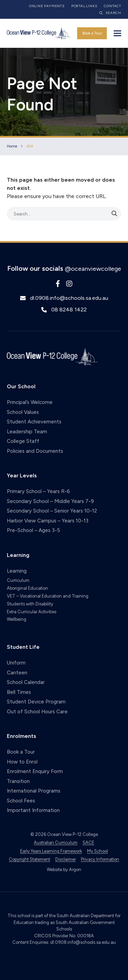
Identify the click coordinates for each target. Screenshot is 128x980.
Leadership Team (27, 432)
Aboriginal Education (27, 588)
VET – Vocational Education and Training (48, 596)
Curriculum (18, 580)
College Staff (23, 441)
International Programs (34, 791)
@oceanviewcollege (93, 269)
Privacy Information (100, 859)
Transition (18, 781)
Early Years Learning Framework (51, 851)
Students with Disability (30, 604)
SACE (88, 843)
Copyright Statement (30, 859)
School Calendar (26, 682)
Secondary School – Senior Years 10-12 (52, 511)
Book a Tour (92, 33)
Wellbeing (17, 619)
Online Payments (47, 6)
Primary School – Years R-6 (38, 491)
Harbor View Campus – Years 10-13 (48, 521)
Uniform (16, 663)
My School (97, 851)
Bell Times (19, 692)
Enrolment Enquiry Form (35, 771)
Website (54, 870)
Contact (112, 6)
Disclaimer (66, 859)
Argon (75, 870)
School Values (23, 412)
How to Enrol (22, 762)
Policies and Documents (35, 451)
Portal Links (84, 6)
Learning (17, 571)
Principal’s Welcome (30, 402)
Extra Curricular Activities (32, 612)
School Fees (21, 801)
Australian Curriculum (56, 843)
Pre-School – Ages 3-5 (33, 530)
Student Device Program (36, 702)
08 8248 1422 (69, 310)
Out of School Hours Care (37, 712)
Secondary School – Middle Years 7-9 (50, 501)
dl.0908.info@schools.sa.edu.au (69, 298)
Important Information (33, 810)
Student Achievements (34, 422)
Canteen (17, 673)
